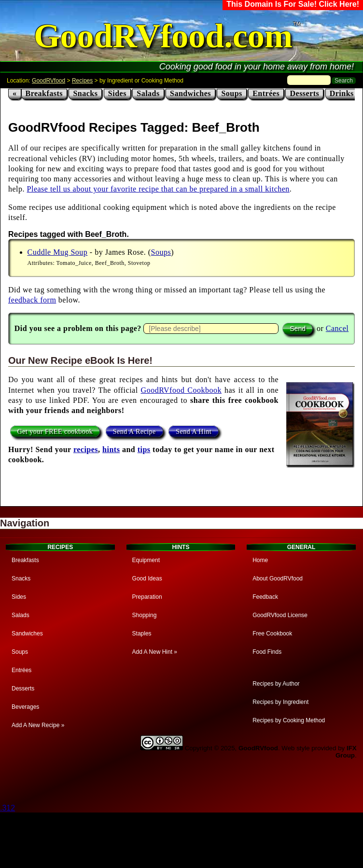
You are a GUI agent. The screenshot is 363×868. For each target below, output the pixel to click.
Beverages (25, 707)
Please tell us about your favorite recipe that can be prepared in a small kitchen (158, 189)
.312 (7, 808)
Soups (231, 93)
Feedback (265, 597)
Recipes (82, 81)
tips (144, 449)
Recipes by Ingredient (280, 702)
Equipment (146, 560)
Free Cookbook (272, 634)
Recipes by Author (276, 684)
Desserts (304, 93)
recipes (86, 449)
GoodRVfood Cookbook (181, 390)
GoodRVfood (49, 81)
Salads (148, 93)
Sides (117, 93)
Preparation (147, 597)
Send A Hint (194, 432)
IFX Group (346, 752)
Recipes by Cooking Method (289, 720)
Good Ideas (147, 579)
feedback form (32, 300)
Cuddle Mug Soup (58, 252)
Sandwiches (190, 93)
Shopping (145, 615)
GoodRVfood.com (163, 36)
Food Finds (267, 652)
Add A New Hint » (155, 652)
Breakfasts (44, 93)
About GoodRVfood (278, 579)
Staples (142, 634)
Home (260, 560)
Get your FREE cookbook (55, 432)
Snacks (85, 93)
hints (111, 449)
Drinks (342, 93)
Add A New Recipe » (38, 725)
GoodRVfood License (280, 615)
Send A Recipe (134, 432)
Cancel (337, 328)
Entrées (266, 93)
